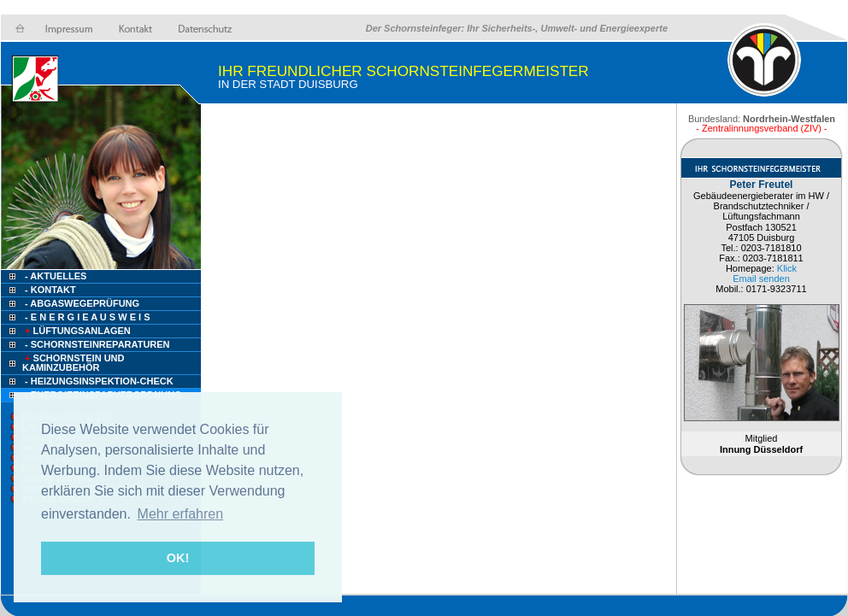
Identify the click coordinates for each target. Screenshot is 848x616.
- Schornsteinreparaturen (97, 344)
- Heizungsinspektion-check (99, 381)
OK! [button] (178, 558)
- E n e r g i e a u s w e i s (87, 317)
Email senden (761, 279)
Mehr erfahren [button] (181, 514)
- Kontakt (49, 290)
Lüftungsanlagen (77, 331)
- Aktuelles (54, 276)
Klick (787, 268)
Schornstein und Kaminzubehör (74, 363)
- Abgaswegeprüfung (82, 303)
